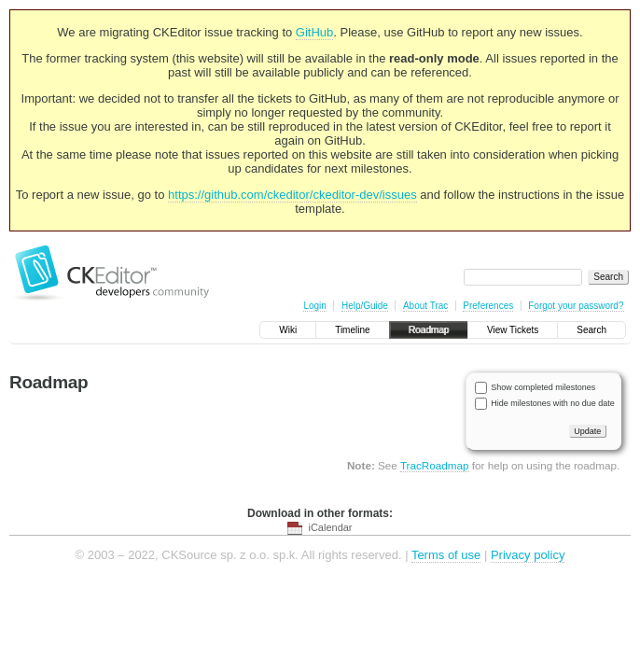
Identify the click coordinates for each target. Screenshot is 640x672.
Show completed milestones (543, 387)
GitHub (314, 32)
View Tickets (513, 330)
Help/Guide (365, 306)
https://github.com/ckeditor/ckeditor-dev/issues (292, 195)
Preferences (488, 306)
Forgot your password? (576, 306)
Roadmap (429, 330)
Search (591, 330)
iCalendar (330, 527)
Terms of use (446, 555)
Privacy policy (528, 555)
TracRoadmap (435, 465)
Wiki (288, 330)
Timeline (352, 330)
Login (314, 306)
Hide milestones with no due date (553, 403)
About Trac (425, 306)
